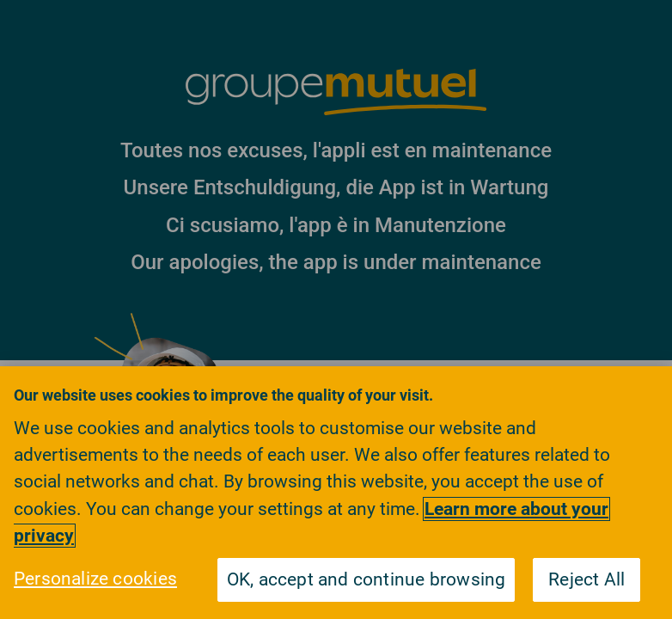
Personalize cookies (95, 579)
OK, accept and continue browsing (367, 579)
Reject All (586, 579)
